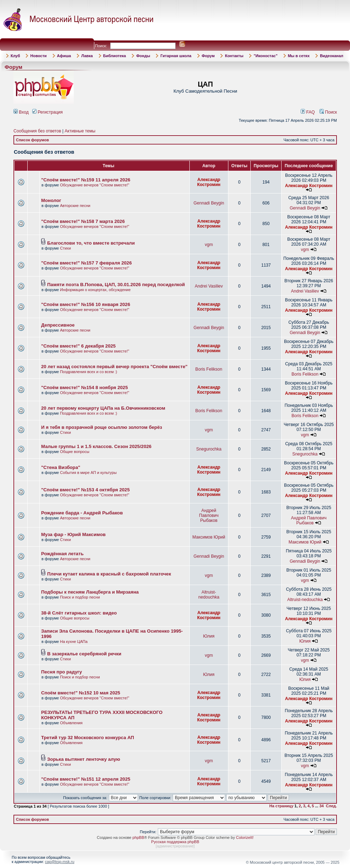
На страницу (282, 806)
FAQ (308, 112)
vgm (209, 245)
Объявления (71, 723)
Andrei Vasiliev (209, 286)
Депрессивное (58, 325)
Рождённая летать (62, 554)
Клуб (15, 56)
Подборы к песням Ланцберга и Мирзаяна (90, 592)
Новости (38, 56)
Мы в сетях (299, 56)
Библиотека (115, 56)
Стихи (65, 248)
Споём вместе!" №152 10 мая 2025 (81, 693)
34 (322, 806)
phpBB (138, 837)
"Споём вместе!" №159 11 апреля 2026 (86, 180)
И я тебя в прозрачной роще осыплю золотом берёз (102, 427)
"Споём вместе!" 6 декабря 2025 (78, 346)
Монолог (51, 200)
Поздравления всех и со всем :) (88, 372)
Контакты (234, 56)
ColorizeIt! (245, 837)
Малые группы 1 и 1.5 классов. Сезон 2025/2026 (96, 446)
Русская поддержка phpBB (175, 842)
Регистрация (48, 112)
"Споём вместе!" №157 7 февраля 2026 (86, 263)
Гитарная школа (176, 56)
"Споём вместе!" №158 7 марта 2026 (83, 221)
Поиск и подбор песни (80, 597)
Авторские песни (75, 206)
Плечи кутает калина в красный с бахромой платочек (109, 574)
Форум (208, 56)
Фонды (143, 56)
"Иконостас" (265, 56)
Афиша (64, 56)
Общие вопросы (75, 452)
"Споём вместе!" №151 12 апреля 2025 (86, 779)
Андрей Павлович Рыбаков (209, 515)
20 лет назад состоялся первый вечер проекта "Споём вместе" (114, 367)
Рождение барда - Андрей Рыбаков (82, 513)
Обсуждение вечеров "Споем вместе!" (95, 185)
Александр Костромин (209, 182)
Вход (21, 112)
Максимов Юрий (209, 537)
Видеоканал (332, 56)
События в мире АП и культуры (88, 473)
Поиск (328, 112)
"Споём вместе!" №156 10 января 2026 (86, 304)
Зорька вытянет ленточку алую (84, 759)
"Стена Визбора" (61, 467)
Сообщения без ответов (37, 131)
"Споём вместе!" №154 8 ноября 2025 (84, 387)
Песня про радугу (62, 672)
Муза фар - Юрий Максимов (73, 534)
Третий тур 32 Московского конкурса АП (88, 738)
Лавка (87, 56)
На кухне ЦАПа (74, 642)
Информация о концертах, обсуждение (95, 290)
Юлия (209, 636)
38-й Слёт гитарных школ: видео (79, 613)
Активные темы (80, 131)
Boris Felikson (209, 369)
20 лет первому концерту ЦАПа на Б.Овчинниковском (103, 408)
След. (331, 806)
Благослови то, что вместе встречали (91, 243)
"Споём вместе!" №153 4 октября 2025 (85, 490)
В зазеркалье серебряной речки (84, 654)
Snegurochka (209, 449)
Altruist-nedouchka (209, 595)
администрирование (175, 846)
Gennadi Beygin (209, 203)
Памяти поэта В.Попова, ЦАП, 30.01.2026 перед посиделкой (116, 285)
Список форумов (32, 140)
